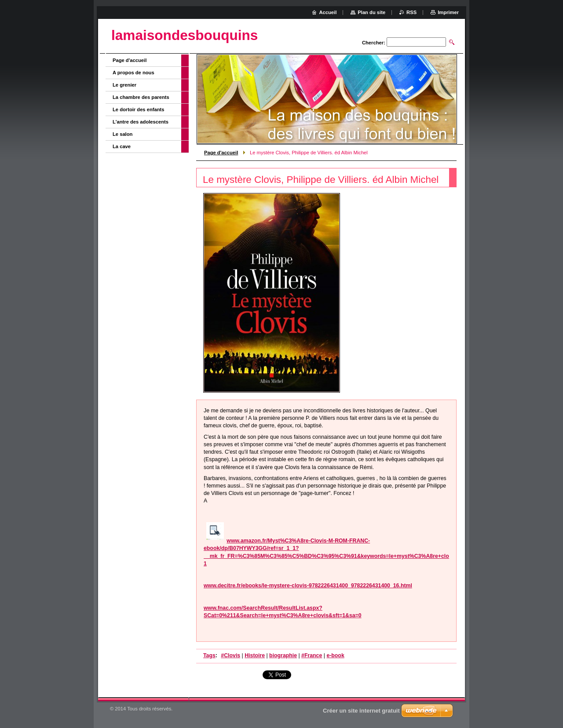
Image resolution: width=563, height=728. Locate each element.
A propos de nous (133, 73)
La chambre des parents (141, 97)
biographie (283, 655)
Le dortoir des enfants (139, 109)
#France (312, 655)
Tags (209, 655)
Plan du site (371, 12)
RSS (411, 12)
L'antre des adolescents (141, 122)
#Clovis (230, 655)
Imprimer (448, 12)
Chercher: (374, 43)
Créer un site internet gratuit (361, 711)
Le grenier (124, 85)
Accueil (328, 12)
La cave (122, 146)
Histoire (255, 655)
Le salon (122, 134)
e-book (335, 655)
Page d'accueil (221, 153)
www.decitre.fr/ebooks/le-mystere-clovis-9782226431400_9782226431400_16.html (308, 586)
